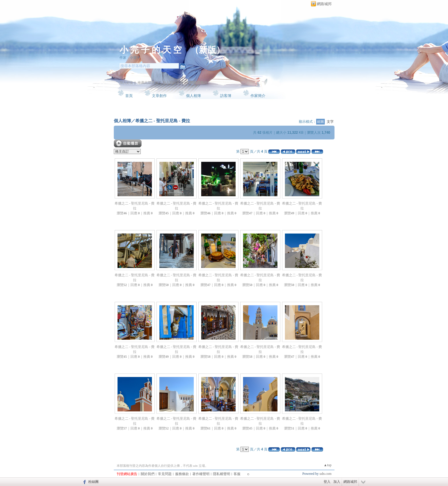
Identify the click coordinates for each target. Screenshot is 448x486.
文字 (330, 122)
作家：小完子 (130, 58)
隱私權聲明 (222, 474)
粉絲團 (93, 482)
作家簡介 (258, 96)
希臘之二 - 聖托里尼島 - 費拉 (163, 121)
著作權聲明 (201, 474)
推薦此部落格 (148, 83)
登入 (327, 482)
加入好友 (126, 83)
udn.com (326, 474)
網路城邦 (324, 4)
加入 (337, 482)
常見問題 (165, 474)
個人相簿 (193, 96)
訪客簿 (226, 96)
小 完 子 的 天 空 (151, 50)
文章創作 (159, 96)
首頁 (129, 96)
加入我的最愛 (173, 83)
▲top (327, 465)
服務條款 (182, 474)
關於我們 (148, 474)
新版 (208, 50)
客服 (237, 474)
